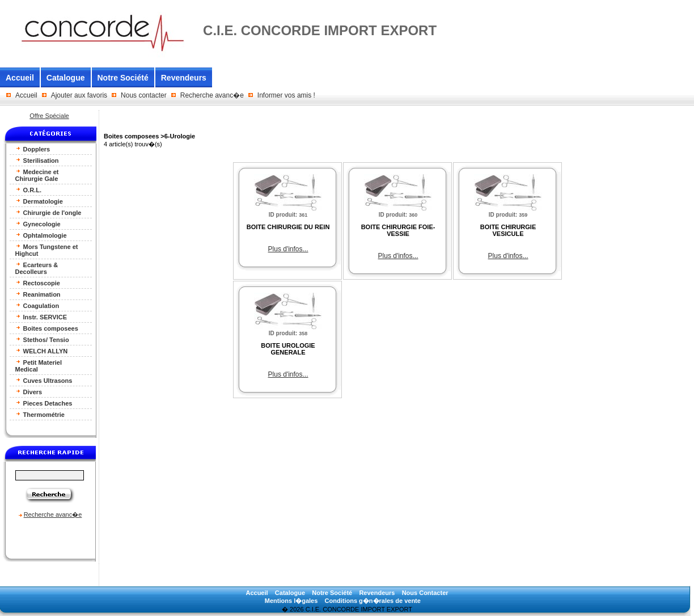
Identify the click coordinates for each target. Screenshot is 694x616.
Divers (29, 392)
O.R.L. (28, 190)
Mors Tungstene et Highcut (47, 250)
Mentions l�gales (291, 601)
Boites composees (47, 328)
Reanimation (38, 294)
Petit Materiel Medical (39, 366)
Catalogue (66, 78)
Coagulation (37, 305)
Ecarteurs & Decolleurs (37, 268)
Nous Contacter (425, 593)
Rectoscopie (38, 283)
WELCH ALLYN (42, 351)
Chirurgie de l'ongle (48, 212)
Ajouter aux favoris (79, 95)
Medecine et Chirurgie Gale (37, 175)
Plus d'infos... (288, 249)
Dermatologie (39, 201)
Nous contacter (144, 95)
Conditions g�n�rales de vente (373, 601)
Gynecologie (38, 224)
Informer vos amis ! (286, 95)
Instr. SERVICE (41, 317)
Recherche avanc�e (212, 95)
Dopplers (33, 149)
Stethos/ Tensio (42, 339)
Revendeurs (184, 78)
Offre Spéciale (49, 116)
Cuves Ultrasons (44, 380)
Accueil (20, 78)
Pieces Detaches (44, 403)
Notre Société (123, 78)
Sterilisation (37, 160)
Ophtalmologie (41, 235)
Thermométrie (40, 414)
